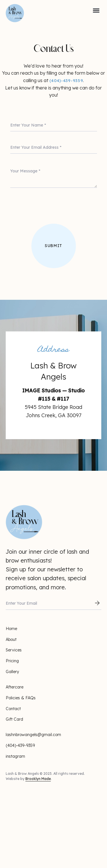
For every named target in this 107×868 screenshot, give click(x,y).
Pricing (12, 661)
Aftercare (15, 687)
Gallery (12, 672)
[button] (96, 10)
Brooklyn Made (38, 779)
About (11, 639)
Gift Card (14, 719)
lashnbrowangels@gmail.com (33, 735)
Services (14, 650)
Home (11, 629)
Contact (13, 709)
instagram (15, 756)
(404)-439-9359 (66, 81)
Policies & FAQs (21, 698)
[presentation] (54, 210)
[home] (11, 10)
